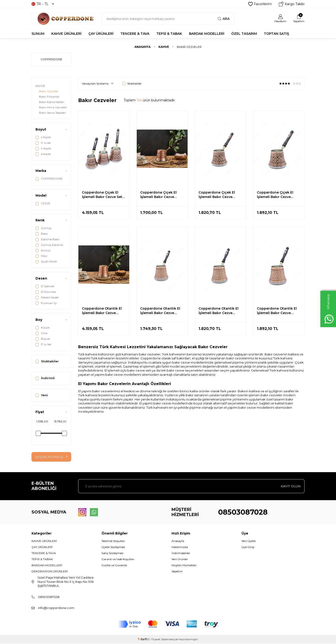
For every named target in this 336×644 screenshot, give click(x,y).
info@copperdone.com (56, 608)
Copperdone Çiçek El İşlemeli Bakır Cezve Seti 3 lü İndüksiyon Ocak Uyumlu (103, 195)
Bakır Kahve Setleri (52, 102)
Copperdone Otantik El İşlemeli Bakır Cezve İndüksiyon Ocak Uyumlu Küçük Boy (162, 311)
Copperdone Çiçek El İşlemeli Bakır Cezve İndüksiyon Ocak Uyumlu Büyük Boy (278, 195)
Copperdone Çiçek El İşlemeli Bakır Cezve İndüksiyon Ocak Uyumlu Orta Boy (220, 195)
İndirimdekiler (181, 553)
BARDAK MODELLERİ (207, 34)
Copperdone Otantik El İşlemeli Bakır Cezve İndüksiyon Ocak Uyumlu (103, 311)
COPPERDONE (49, 179)
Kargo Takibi (292, 4)
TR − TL (43, 4)
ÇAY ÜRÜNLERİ (101, 34)
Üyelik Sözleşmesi (113, 547)
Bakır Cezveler (49, 91)
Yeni (42, 395)
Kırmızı (43, 251)
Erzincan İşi (46, 303)
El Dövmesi (46, 292)
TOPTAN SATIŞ (276, 34)
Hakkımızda (180, 547)
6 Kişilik (43, 154)
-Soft (143, 639)
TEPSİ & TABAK (169, 34)
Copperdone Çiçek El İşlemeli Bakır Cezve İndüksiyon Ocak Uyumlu (162, 195)
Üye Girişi (248, 547)
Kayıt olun (290, 486)
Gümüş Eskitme (49, 245)
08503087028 (243, 512)
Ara (224, 19)
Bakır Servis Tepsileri (52, 113)
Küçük (42, 328)
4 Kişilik (43, 149)
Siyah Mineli (46, 262)
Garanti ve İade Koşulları (118, 559)
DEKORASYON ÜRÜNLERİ (50, 571)
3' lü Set (43, 344)
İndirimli (45, 378)
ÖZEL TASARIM (244, 34)
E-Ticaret (154, 639)
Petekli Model (47, 297)
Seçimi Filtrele (51, 457)
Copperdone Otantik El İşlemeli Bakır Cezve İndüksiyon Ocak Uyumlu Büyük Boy (278, 311)
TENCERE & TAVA (135, 34)
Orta (41, 333)
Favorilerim (260, 4)
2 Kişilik (43, 137)
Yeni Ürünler (180, 559)
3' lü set (43, 143)
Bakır (42, 234)
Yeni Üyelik (249, 541)
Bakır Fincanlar (49, 97)
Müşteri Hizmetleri (184, 565)
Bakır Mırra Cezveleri (53, 107)
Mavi (41, 256)
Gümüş (43, 228)
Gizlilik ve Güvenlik (114, 565)
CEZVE (43, 203)
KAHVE (164, 47)
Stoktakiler (47, 361)
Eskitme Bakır (48, 239)
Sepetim (177, 571)
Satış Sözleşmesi (112, 553)
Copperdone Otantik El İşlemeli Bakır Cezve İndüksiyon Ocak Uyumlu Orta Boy (220, 311)
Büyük (43, 339)
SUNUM (38, 34)
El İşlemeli (45, 286)
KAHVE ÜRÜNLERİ (66, 34)
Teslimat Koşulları (113, 541)
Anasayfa (142, 47)
